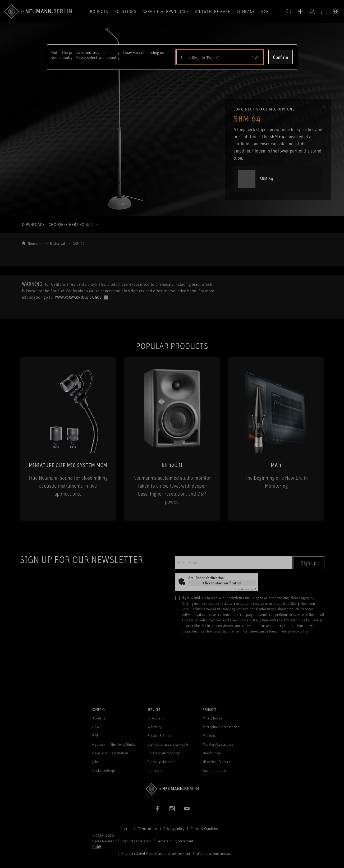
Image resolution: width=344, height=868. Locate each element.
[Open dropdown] (220, 57)
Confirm (281, 57)
